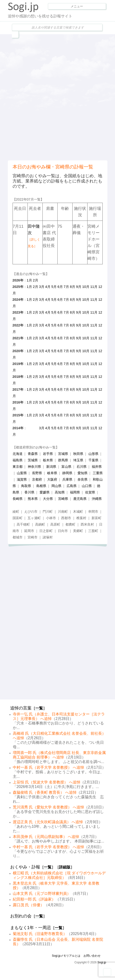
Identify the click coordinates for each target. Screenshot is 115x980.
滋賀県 (22, 479)
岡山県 (56, 486)
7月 (66, 287)
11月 (94, 287)
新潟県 (51, 467)
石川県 (82, 467)
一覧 (39, 708)
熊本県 (33, 499)
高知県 (60, 492)
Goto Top (107, 972)
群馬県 (63, 460)
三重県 (98, 473)
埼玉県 (78, 460)
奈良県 (83, 479)
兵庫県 (67, 479)
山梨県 (22, 473)
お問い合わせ (92, 956)
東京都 (18, 467)
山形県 (93, 454)
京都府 (37, 479)
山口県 (87, 486)
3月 (42, 287)
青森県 (33, 454)
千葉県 (93, 460)
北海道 (18, 454)
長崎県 (18, 499)
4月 (48, 287)
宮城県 (63, 454)
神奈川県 (34, 467)
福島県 (18, 460)
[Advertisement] (57, 97)
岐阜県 (52, 473)
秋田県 (78, 454)
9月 (79, 287)
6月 (60, 287)
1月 (29, 280)
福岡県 (75, 492)
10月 (86, 287)
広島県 (72, 486)
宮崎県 (63, 499)
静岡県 (67, 473)
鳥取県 (26, 486)
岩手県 (48, 454)
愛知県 (83, 473)
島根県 (41, 486)
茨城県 (33, 460)
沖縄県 (97, 499)
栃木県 (48, 460)
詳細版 (65, 867)
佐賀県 (90, 492)
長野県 (37, 473)
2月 (36, 280)
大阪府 (52, 479)
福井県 (97, 467)
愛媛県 (45, 492)
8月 (73, 287)
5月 (54, 287)
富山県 (66, 467)
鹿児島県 (80, 499)
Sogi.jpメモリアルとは (66, 956)
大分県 (48, 499)
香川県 (29, 492)
